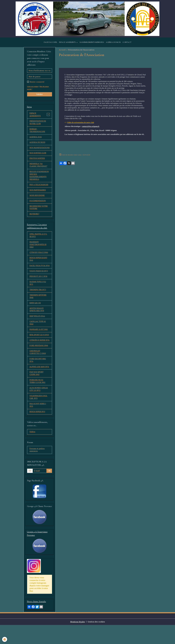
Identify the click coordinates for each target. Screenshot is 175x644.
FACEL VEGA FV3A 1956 (38, 276)
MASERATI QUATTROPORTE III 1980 (38, 253)
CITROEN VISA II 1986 (39, 261)
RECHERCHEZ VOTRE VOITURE (39, 215)
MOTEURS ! (34, 222)
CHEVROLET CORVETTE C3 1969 (38, 369)
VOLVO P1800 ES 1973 (39, 283)
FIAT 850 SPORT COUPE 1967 (37, 391)
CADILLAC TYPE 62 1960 (38, 336)
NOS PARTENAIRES (38, 197)
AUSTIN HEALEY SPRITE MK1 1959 (37, 323)
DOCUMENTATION (38, 208)
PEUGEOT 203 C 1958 (39, 288)
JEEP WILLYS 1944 (37, 329)
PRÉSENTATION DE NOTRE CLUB (38, 125)
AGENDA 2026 (36, 140)
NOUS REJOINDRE (37, 203)
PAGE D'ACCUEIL (51, 45)
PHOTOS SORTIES (37, 165)
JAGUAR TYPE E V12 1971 (38, 295)
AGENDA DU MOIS (113, 45)
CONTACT (127, 45)
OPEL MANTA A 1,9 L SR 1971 (38, 244)
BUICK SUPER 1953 (38, 430)
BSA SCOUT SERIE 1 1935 (38, 423)
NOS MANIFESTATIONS (38, 152)
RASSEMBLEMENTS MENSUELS (92, 45)
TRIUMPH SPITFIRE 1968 (38, 309)
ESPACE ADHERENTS (68, 45)
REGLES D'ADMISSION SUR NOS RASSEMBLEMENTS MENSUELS (39, 182)
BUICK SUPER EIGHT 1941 (39, 268)
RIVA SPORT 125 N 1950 (39, 348)
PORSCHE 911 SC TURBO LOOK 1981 (38, 399)
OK (49, 490)
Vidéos (33, 450)
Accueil (62, 52)
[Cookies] (5, 639)
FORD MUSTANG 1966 (39, 362)
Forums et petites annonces (37, 469)
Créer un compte (33, 89)
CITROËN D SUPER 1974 (38, 355)
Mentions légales (77, 641)
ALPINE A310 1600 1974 (39, 384)
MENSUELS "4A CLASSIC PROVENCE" (39, 172)
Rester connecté (37, 84)
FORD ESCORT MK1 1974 (38, 377)
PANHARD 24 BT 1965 (39, 343)
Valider (40, 97)
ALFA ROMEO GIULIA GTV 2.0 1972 (39, 407)
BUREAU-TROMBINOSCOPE (37, 133)
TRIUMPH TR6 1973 (38, 302)
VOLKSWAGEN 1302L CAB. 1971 (39, 415)
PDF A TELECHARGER (39, 192)
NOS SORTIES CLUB (38, 159)
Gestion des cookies (97, 641)
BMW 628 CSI (35, 316)
